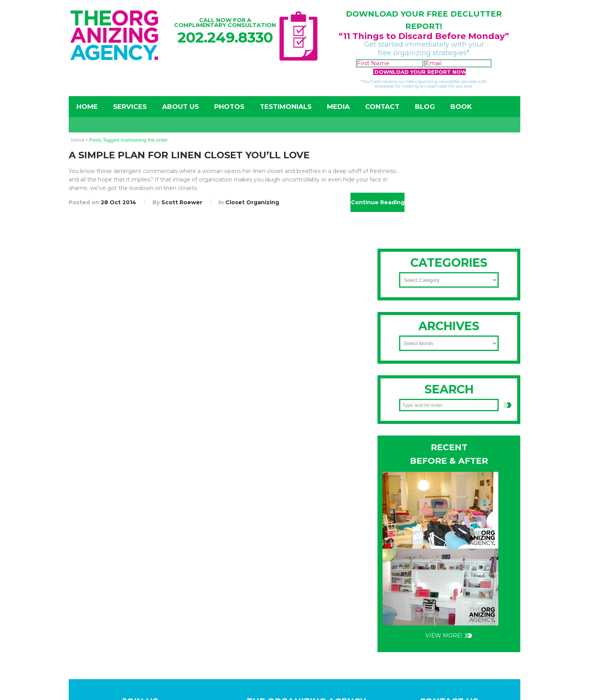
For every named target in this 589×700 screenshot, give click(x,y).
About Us (180, 107)
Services (130, 107)
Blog (425, 107)
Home (87, 107)
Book (461, 107)
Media (338, 107)
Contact (382, 107)
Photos (229, 107)
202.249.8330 (225, 37)
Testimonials (286, 107)
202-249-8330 (423, 353)
